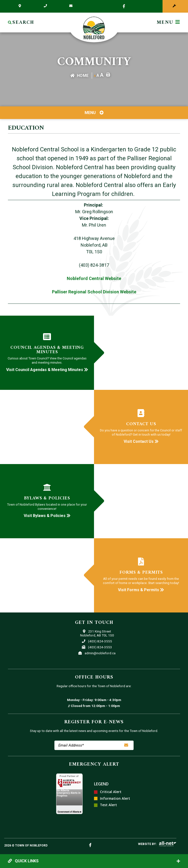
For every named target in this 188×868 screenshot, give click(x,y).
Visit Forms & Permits (141, 590)
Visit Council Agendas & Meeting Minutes (47, 370)
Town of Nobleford (94, 28)
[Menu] (168, 23)
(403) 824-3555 (97, 641)
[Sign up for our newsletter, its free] (126, 745)
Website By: (147, 844)
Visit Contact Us (141, 441)
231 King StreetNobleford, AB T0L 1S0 (97, 633)
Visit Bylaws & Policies (47, 516)
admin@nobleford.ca (97, 653)
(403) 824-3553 (97, 647)
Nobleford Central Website (94, 278)
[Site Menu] (94, 113)
